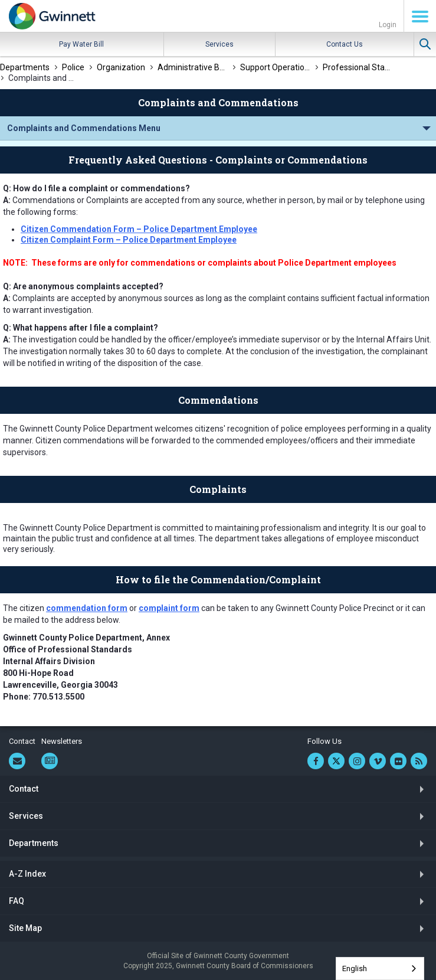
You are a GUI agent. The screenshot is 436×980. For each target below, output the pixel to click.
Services (219, 44)
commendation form (87, 608)
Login (388, 25)
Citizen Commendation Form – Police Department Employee (139, 229)
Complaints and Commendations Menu (84, 128)
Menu (420, 17)
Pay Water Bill (81, 44)
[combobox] (380, 968)
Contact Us (345, 44)
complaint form (169, 608)
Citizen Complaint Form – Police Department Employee (129, 240)
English (355, 968)
